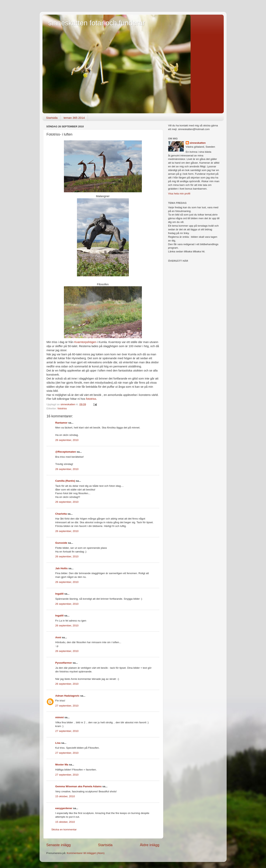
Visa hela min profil (179, 194)
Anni (58, 637)
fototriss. (91, 399)
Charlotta (61, 514)
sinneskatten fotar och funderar (97, 23)
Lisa (58, 743)
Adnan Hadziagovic (68, 696)
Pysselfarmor (64, 663)
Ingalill (60, 594)
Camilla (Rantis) (65, 481)
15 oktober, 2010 (65, 796)
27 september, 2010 (67, 706)
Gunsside (61, 543)
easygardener (64, 808)
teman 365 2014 (74, 118)
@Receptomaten (66, 452)
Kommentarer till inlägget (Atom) (86, 853)
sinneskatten (198, 143)
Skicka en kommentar (64, 829)
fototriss (62, 408)
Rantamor (61, 423)
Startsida (52, 118)
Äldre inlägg (150, 845)
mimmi (60, 717)
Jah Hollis (62, 568)
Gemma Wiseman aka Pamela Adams (79, 786)
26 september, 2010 (67, 440)
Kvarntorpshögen (85, 342)
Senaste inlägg (59, 845)
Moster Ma (62, 765)
